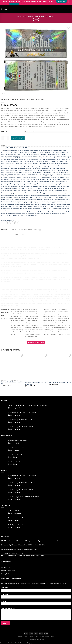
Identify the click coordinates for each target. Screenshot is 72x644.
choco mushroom (40, 151)
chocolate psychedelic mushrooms (19, 156)
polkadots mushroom (49, 199)
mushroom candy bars (50, 169)
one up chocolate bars (40, 174)
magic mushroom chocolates (58, 163)
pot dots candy (58, 199)
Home (20, 16)
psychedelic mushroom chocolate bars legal (12, 208)
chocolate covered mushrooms (43, 152)
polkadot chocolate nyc (46, 192)
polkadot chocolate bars (7, 192)
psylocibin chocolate (22, 210)
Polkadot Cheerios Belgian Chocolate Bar (12, 383)
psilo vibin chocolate (16, 201)
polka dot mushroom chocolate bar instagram (19, 187)
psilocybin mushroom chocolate (33, 205)
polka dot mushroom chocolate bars (40, 187)
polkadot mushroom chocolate (18, 197)
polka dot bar (33, 178)
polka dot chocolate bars (50, 179)
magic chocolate (56, 160)
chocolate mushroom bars (41, 154)
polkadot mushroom (12, 196)
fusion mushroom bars (47, 158)
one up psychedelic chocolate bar (46, 176)
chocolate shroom (32, 156)
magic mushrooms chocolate (33, 165)
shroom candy (54, 210)
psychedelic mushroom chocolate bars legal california (36, 208)
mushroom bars (5, 169)
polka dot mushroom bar (54, 183)
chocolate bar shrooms (29, 152)
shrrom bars (21, 215)
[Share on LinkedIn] (19, 223)
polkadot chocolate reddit (58, 192)
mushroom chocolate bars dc (63, 170)
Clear (69, 129)
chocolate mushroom (16, 154)
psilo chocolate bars (6, 201)
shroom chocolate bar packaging (39, 212)
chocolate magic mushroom (58, 152)
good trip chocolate (22, 160)
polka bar (27, 178)
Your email (36, 597)
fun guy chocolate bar (14, 158)
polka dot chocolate (13, 179)
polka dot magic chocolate (17, 183)
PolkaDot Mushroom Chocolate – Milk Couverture (36, 383)
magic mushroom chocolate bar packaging (24, 163)
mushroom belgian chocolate (17, 169)
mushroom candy (28, 169)
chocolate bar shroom (18, 152)
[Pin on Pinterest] (16, 223)
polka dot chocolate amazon (25, 179)
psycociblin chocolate (11, 210)
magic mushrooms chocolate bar (48, 165)
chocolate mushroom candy (54, 154)
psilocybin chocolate (39, 203)
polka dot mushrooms (39, 188)
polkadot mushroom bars (54, 196)
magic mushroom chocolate (57, 161)
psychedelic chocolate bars (27, 206)
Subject (36, 604)
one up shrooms (8, 178)
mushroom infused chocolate (49, 172)
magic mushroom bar (7, 161)
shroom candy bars (6, 212)
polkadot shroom (57, 197)
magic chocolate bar (65, 160)
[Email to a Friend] (13, 223)
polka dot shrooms (27, 190)
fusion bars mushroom (36, 158)
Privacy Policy (6, 574)
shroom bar (30, 210)
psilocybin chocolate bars (63, 203)
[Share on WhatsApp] (3, 223)
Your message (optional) (36, 614)
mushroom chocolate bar (18, 170)
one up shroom (58, 176)
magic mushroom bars (18, 161)
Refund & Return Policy (8, 571)
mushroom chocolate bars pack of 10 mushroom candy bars (16, 172)
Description (5, 230)
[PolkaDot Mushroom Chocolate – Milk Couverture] (36, 366)
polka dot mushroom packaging (25, 188)
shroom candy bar (62, 210)
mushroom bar (64, 167)
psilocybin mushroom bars (19, 205)
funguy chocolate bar (24, 158)
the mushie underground (31, 215)
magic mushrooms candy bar (18, 165)
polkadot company (15, 194)
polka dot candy (62, 178)
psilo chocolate (66, 199)
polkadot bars (42, 190)
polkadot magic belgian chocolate (28, 194)
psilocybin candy (18, 203)
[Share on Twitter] (9, 223)
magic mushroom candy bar (43, 161)
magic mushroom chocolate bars (43, 163)
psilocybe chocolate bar (38, 201)
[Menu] (4, 9)
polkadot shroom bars (9, 199)
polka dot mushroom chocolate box (58, 187)
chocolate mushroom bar (28, 154)
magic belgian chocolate (46, 160)
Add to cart (18, 138)
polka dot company (46, 181)
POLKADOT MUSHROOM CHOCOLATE (40, 16)
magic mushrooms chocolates (11, 167)
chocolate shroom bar (42, 156)
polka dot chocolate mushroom (9, 181)
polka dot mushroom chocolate (50, 185)
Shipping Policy (6, 567)
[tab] (5, 230)
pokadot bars (15, 178)
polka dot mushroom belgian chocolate (32, 185)
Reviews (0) (37, 230)
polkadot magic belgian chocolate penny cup (47, 194)
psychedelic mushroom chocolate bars (60, 206)
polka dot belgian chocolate (51, 178)
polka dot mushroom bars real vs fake (13, 185)
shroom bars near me (45, 210)
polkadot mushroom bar (24, 196)
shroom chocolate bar (26, 212)
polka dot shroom (49, 188)
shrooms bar (33, 214)
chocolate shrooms (64, 156)
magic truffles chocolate (40, 167)
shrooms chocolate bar (12, 215)
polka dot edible (55, 181)
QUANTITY (4, 132)
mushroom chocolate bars (49, 170)
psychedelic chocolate (14, 206)
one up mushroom (50, 174)
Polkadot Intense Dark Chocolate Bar (60, 383)
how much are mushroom (33, 160)
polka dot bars (40, 178)
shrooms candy (48, 214)
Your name (36, 590)
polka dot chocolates (36, 181)
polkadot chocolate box (19, 192)
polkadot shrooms (19, 199)
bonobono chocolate (18, 151)
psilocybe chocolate (27, 201)
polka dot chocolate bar (38, 179)
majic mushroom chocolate (53, 167)
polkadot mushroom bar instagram (38, 196)
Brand (30, 230)
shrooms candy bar (57, 214)
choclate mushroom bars (30, 151)
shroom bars (36, 210)
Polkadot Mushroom (8, 220)
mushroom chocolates (36, 172)
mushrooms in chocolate (19, 174)
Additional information (19, 230)
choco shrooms (49, 151)
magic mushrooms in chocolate (27, 167)
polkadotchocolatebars (30, 199)
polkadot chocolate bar (61, 190)
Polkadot (6, 240)
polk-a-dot (22, 178)
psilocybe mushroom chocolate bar (52, 201)
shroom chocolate (16, 212)
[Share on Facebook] (6, 223)
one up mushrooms (33, 176)
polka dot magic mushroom (30, 183)
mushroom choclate (60, 169)
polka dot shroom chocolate (15, 190)
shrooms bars (40, 214)
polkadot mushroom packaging (33, 197)
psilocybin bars (10, 203)
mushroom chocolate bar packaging (33, 170)
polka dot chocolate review (24, 181)
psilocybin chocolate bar (50, 203)
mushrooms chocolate (62, 172)
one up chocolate (30, 174)
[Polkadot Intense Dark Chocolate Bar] (60, 366)
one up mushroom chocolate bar (20, 176)
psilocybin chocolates (7, 205)
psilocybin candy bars (28, 203)
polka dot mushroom (42, 183)
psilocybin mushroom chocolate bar (50, 205)
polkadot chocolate (50, 190)
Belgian (52, 247)
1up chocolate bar (8, 151)
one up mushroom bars (60, 174)
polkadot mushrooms (47, 197)
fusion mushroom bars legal (60, 158)
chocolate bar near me (7, 152)
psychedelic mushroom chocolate (42, 206)
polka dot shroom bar (59, 188)
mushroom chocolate (7, 170)
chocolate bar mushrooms (59, 151)
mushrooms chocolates (7, 174)
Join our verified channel (36, 342)
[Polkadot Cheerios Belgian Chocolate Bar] (12, 366)
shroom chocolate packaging (13, 214)
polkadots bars (40, 199)
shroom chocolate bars (53, 212)
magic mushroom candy (29, 161)
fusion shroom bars (12, 160)
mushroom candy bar (38, 169)
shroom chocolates (25, 214)
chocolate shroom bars (53, 156)
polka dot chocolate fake (63, 179)
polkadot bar (35, 190)
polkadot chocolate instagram (33, 192)
